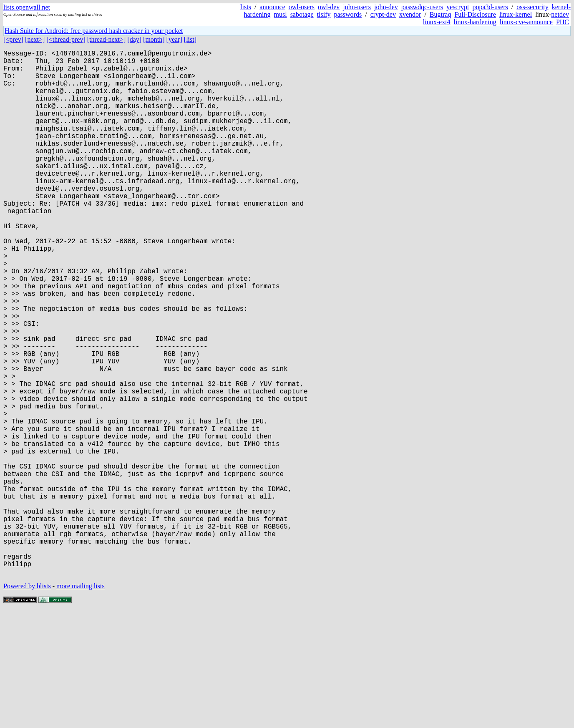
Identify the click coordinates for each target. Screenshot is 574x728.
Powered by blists (27, 703)
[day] (134, 39)
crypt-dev (383, 14)
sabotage (302, 14)
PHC (563, 22)
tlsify (324, 14)
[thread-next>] (107, 39)
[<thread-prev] (66, 39)
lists (246, 7)
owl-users (302, 7)
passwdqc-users (422, 7)
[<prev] (13, 39)
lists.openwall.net (27, 7)
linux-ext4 (437, 22)
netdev (560, 14)
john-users (357, 7)
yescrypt (458, 7)
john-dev (386, 7)
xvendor (410, 14)
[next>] (35, 39)
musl (281, 14)
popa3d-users (490, 7)
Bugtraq (441, 14)
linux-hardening (475, 22)
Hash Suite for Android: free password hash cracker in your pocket (94, 31)
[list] (190, 39)
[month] (154, 39)
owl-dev (329, 7)
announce (272, 7)
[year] (174, 39)
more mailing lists (81, 703)
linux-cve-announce (526, 22)
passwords (348, 14)
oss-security (532, 7)
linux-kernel (516, 14)
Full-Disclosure (475, 14)
